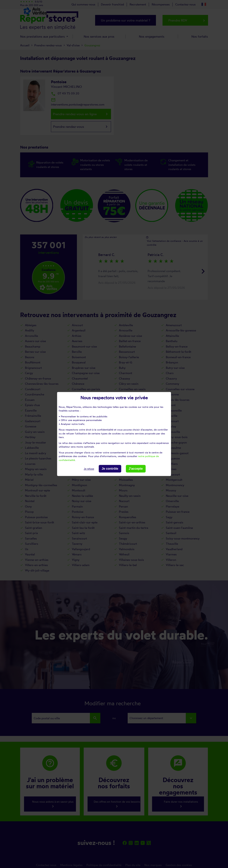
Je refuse (89, 469)
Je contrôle (110, 469)
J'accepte (136, 469)
